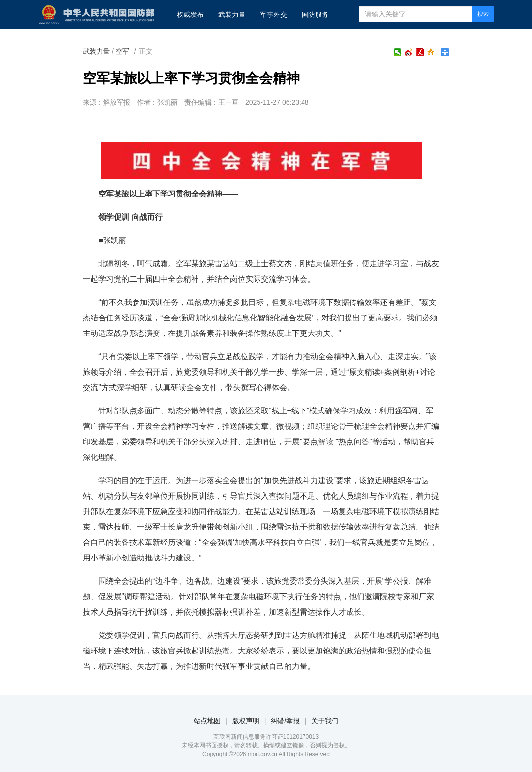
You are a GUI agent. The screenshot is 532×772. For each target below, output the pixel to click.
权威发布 (190, 15)
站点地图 (207, 721)
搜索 (483, 14)
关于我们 (325, 721)
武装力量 (232, 15)
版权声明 (246, 721)
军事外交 (274, 15)
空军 (122, 51)
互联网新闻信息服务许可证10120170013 (266, 737)
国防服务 (315, 15)
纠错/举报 (285, 721)
